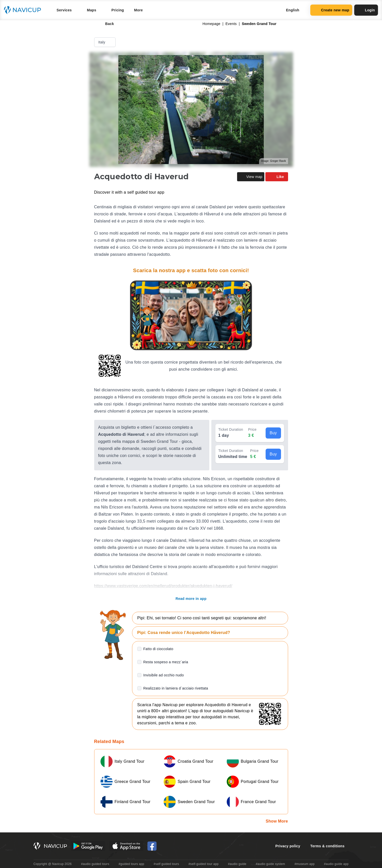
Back (106, 24)
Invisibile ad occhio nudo (164, 675)
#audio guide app (336, 864)
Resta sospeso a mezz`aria (166, 662)
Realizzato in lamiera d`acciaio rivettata (176, 688)
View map (251, 177)
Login (366, 10)
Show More (277, 821)
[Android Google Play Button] (88, 846)
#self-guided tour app (203, 864)
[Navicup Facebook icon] (152, 846)
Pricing (118, 10)
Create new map (331, 10)
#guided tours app (132, 864)
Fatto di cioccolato (158, 649)
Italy (105, 42)
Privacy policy (288, 846)
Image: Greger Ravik (273, 161)
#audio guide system (270, 864)
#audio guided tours (95, 864)
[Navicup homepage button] (24, 10)
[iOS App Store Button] (126, 846)
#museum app (304, 864)
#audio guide (237, 864)
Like (277, 177)
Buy (273, 433)
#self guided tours (167, 864)
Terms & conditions (327, 846)
